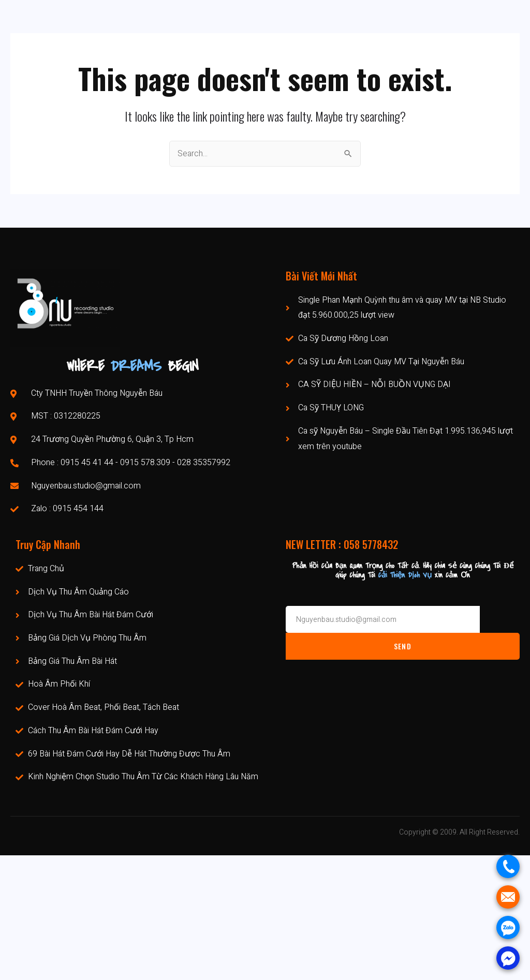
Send (403, 646)
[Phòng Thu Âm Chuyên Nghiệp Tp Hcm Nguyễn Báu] (265, 918)
